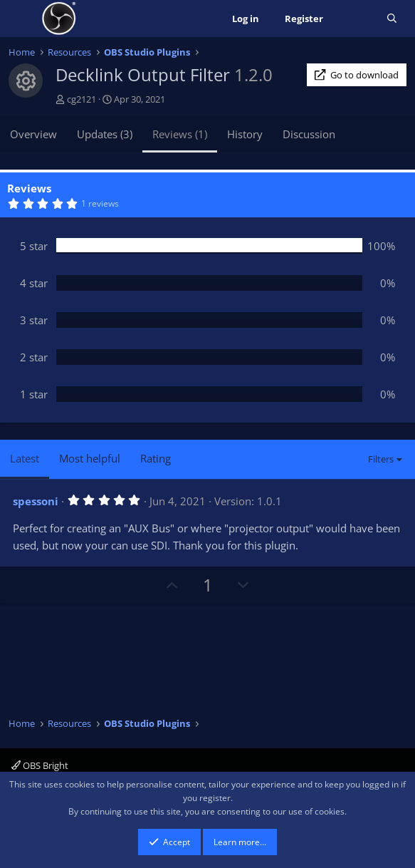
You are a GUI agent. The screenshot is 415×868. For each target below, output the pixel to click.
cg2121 (82, 99)
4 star (34, 283)
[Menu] (21, 19)
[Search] (392, 19)
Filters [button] (381, 459)
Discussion (309, 134)
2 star (34, 357)
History (245, 134)
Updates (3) (105, 134)
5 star (34, 246)
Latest (25, 458)
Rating (156, 458)
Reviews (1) (180, 134)
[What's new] (355, 19)
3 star (34, 320)
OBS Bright (40, 765)
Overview (33, 134)
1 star (34, 394)
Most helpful (90, 458)
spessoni (36, 501)
